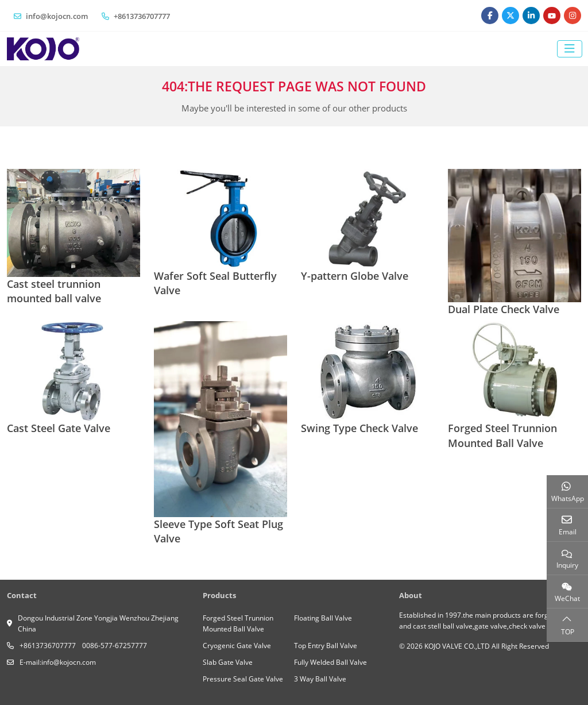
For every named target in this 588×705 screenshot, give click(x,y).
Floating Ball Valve (323, 618)
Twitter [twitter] (510, 16)
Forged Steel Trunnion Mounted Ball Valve (502, 435)
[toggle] (570, 49)
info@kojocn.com (57, 16)
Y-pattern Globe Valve (355, 276)
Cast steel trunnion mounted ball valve (54, 291)
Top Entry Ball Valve (326, 646)
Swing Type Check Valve (359, 428)
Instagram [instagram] (572, 16)
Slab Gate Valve (228, 662)
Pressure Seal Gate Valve (243, 679)
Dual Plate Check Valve (504, 309)
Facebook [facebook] (490, 16)
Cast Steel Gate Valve (59, 428)
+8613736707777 (142, 16)
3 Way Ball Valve (320, 679)
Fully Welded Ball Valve (330, 662)
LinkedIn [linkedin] (531, 16)
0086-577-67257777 (115, 646)
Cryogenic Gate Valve (237, 646)
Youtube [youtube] (552, 16)
